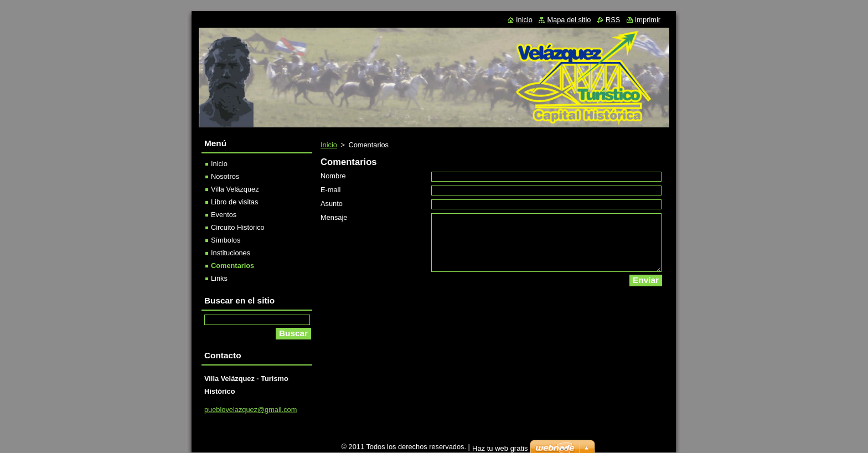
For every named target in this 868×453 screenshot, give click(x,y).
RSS (613, 20)
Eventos (224, 215)
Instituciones (231, 253)
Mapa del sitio (569, 20)
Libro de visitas (234, 202)
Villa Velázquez (235, 189)
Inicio (329, 145)
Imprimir (648, 20)
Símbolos (226, 240)
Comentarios (232, 266)
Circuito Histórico (238, 227)
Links (219, 278)
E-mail (330, 190)
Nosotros (225, 176)
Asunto (332, 204)
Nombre (333, 176)
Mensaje (334, 217)
